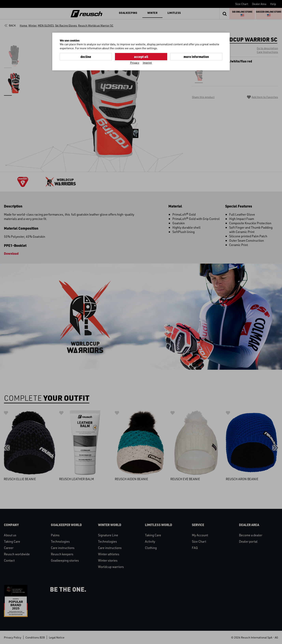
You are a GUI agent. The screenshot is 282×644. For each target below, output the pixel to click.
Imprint (147, 63)
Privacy (135, 63)
